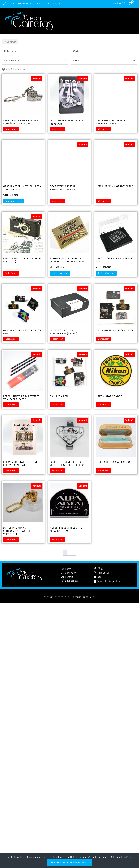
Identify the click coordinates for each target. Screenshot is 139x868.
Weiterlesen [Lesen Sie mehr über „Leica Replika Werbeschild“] (104, 201)
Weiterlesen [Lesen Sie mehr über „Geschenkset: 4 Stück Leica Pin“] (11, 339)
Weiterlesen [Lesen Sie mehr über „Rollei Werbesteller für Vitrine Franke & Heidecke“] (57, 470)
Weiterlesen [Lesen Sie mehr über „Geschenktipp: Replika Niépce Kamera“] (104, 129)
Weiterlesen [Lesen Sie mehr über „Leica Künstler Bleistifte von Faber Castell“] (11, 405)
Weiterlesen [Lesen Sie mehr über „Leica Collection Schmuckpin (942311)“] (57, 339)
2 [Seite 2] (69, 553)
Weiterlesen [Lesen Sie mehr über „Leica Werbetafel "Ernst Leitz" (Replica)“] (11, 470)
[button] (133, 21)
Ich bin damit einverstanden (69, 862)
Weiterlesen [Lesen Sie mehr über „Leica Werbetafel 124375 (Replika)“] (57, 129)
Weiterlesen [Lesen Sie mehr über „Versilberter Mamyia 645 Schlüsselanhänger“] (11, 129)
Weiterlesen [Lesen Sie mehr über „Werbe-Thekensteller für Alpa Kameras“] (57, 539)
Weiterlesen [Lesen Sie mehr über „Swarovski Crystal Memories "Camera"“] (57, 201)
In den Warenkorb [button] (14, 201)
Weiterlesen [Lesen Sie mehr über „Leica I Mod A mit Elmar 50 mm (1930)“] (11, 273)
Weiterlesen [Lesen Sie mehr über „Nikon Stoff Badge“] (104, 405)
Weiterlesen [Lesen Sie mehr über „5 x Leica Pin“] (57, 405)
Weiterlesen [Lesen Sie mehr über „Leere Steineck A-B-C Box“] (104, 470)
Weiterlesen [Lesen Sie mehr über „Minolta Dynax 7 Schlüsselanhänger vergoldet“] (11, 539)
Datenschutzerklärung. (122, 857)
